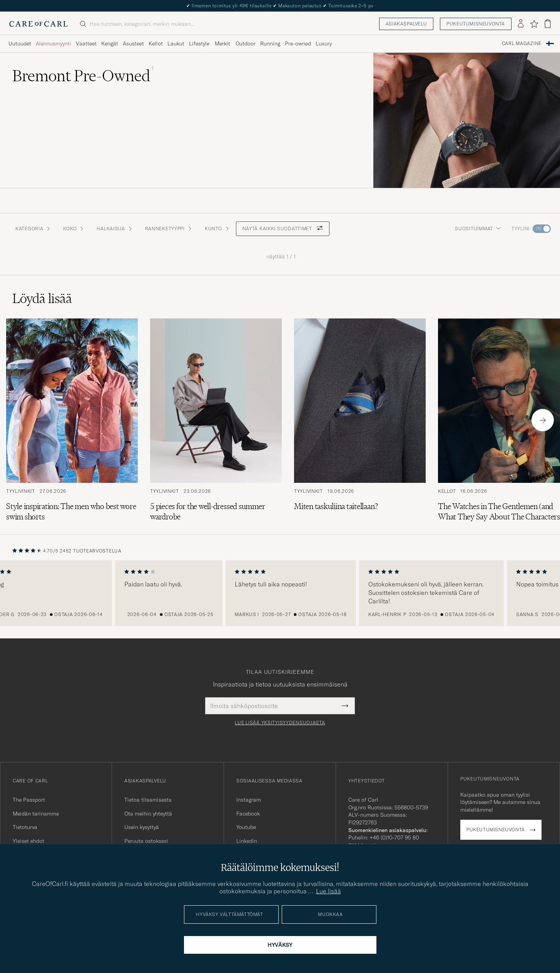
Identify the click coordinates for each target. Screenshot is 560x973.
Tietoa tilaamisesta (148, 800)
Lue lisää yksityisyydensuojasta (280, 723)
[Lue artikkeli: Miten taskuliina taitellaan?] (360, 420)
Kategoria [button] (33, 229)
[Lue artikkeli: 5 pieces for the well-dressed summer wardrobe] (216, 420)
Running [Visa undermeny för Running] (270, 44)
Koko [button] (74, 229)
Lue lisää (328, 891)
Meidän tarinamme (36, 814)
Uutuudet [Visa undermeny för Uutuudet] (20, 44)
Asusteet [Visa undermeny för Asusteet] (133, 44)
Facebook (248, 814)
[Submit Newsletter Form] (345, 706)
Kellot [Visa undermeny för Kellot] (156, 44)
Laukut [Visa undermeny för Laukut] (176, 44)
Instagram (249, 800)
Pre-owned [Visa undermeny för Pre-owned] (298, 44)
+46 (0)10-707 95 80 (394, 837)
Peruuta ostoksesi (146, 841)
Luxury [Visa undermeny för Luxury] (324, 44)
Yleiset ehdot (28, 841)
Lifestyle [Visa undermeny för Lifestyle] (199, 44)
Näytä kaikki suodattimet (283, 229)
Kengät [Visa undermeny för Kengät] (110, 44)
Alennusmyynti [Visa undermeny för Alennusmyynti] (53, 44)
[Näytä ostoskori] (548, 24)
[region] (280, 593)
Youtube (246, 827)
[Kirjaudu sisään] (521, 24)
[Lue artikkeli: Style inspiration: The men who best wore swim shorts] (72, 420)
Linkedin (247, 841)
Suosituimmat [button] (478, 229)
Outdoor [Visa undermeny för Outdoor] (246, 44)
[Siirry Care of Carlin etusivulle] (38, 24)
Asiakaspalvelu (406, 24)
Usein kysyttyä (142, 827)
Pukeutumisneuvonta (476, 24)
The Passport (29, 800)
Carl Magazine (522, 44)
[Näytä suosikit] (534, 24)
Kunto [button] (217, 229)
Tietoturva (25, 827)
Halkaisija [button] (115, 229)
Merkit (222, 44)
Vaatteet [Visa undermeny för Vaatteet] (86, 44)
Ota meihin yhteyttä (148, 814)
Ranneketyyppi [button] (169, 229)
